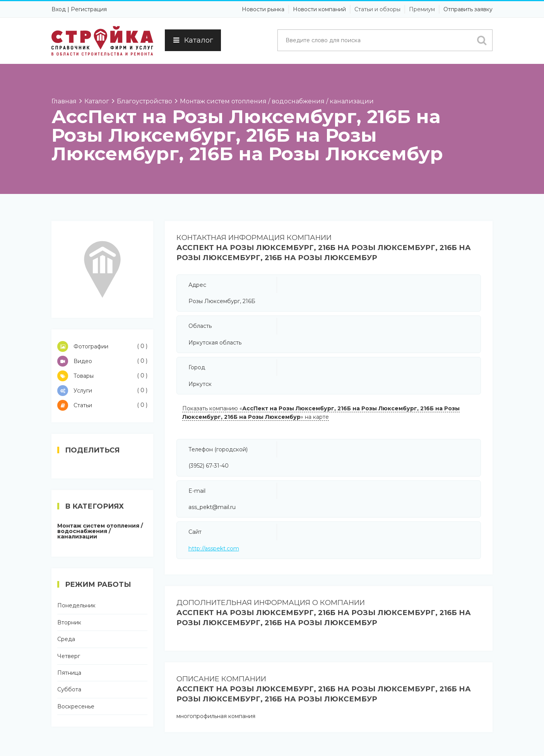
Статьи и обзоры (377, 9)
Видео (102, 361)
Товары (102, 376)
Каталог (193, 40)
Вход (59, 9)
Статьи (102, 405)
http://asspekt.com (214, 549)
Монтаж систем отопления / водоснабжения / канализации (100, 531)
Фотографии (102, 346)
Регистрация (89, 9)
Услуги (102, 391)
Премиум (422, 9)
